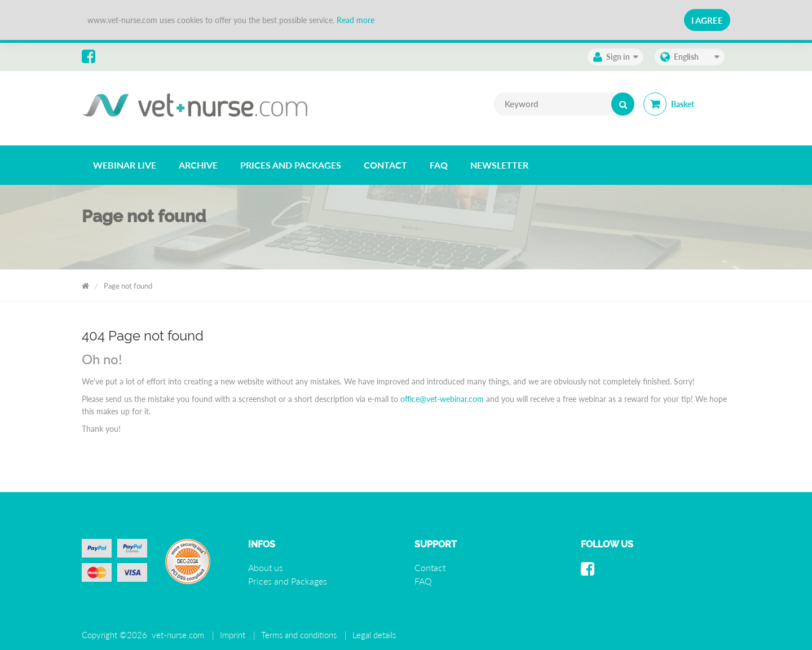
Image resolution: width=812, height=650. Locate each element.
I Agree (707, 20)
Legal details (374, 635)
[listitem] (125, 165)
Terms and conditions (299, 635)
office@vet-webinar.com (442, 399)
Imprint (233, 635)
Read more (356, 20)
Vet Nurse (85, 284)
